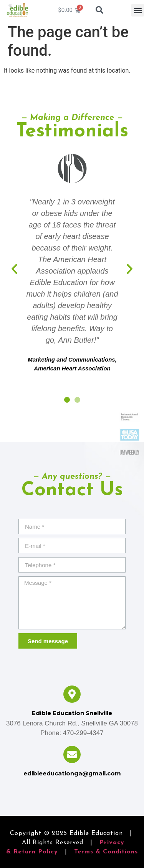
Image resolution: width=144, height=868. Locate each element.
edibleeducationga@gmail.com (72, 773)
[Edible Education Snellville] (72, 694)
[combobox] (103, 10)
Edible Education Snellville (72, 713)
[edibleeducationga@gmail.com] (72, 754)
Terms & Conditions (106, 852)
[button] (138, 10)
